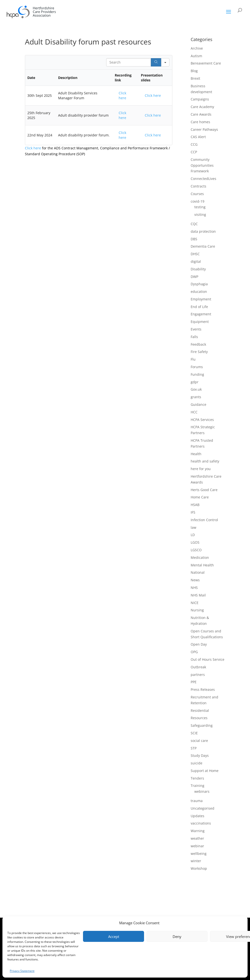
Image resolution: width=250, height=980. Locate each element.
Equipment (200, 322)
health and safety (205, 461)
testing (200, 207)
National (198, 572)
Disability (198, 269)
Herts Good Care (204, 490)
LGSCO (196, 550)
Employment (201, 299)
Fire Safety (199, 352)
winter (196, 861)
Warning (198, 831)
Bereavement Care (206, 63)
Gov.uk (196, 389)
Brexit (195, 78)
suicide (197, 763)
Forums (197, 367)
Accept (114, 936)
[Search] (156, 62)
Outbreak (198, 667)
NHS (194, 588)
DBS (194, 239)
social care (199, 741)
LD (193, 535)
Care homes (200, 122)
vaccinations (201, 823)
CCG (194, 144)
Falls (194, 337)
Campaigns (200, 99)
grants (196, 397)
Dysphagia (199, 284)
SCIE (194, 733)
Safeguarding (202, 725)
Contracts (198, 186)
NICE (195, 603)
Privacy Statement (22, 971)
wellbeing (199, 853)
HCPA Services (202, 420)
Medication (200, 557)
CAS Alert (198, 137)
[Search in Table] (129, 62)
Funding (197, 374)
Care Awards (201, 114)
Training (198, 786)
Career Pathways (204, 129)
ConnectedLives (203, 179)
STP (194, 748)
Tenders (197, 778)
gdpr (195, 382)
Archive (197, 48)
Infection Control (204, 520)
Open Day (199, 644)
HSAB (195, 505)
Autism (196, 56)
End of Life (199, 307)
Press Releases (203, 689)
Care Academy (202, 107)
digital (196, 261)
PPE (194, 682)
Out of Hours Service (208, 659)
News (195, 580)
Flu (193, 359)
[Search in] (165, 62)
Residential (200, 710)
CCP (194, 152)
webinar (197, 846)
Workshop (199, 868)
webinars (202, 791)
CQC (194, 224)
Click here (122, 95)
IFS (193, 512)
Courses (197, 194)
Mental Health (202, 565)
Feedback (198, 344)
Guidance (198, 404)
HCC (194, 412)
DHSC (195, 254)
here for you (201, 469)
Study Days (200, 755)
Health (196, 454)
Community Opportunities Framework (202, 165)
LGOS (195, 542)
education (199, 292)
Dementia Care (203, 246)
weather (197, 838)
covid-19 (198, 201)
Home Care (200, 497)
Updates (198, 816)
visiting (200, 215)
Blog (194, 71)
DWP (194, 277)
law (193, 527)
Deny (177, 936)
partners (198, 675)
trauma (197, 801)
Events (196, 329)
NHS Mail (198, 595)
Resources (199, 718)
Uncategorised (203, 808)
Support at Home (205, 771)
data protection (203, 231)
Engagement (201, 314)
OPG (194, 652)
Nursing (197, 610)
